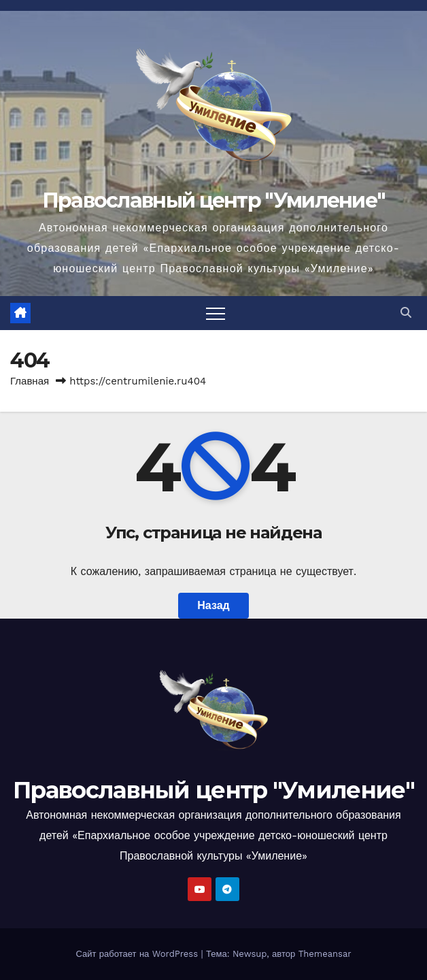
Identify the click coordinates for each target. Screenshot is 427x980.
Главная (30, 381)
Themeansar (325, 954)
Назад (213, 605)
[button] (406, 313)
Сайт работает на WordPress (138, 954)
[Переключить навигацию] (216, 313)
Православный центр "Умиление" (214, 200)
